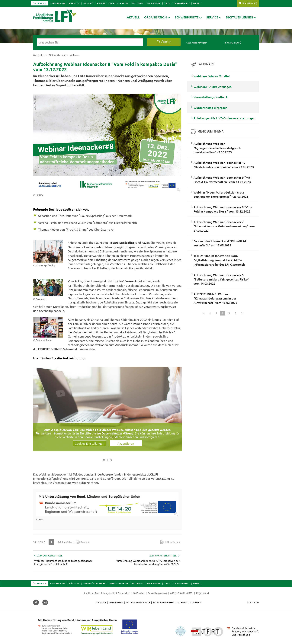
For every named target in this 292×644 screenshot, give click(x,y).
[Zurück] (210, 313)
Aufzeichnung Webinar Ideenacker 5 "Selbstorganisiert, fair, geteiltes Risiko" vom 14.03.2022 (221, 279)
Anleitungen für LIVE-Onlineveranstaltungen (224, 118)
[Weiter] (236, 313)
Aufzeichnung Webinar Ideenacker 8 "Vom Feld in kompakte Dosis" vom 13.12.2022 (223, 209)
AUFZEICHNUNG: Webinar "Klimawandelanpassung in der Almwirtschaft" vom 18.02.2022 (215, 298)
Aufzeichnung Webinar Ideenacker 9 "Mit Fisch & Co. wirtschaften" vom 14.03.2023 (222, 179)
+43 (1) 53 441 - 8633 (181, 593)
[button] (157, 17)
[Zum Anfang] (204, 313)
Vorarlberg (182, 3)
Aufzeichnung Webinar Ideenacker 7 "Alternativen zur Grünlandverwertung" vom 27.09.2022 (224, 226)
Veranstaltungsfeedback (211, 97)
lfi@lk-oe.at (203, 593)
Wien (196, 3)
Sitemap (182, 602)
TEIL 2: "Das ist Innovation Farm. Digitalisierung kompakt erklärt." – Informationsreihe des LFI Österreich (219, 260)
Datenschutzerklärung (118, 433)
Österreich (39, 3)
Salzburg (137, 3)
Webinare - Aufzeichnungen (213, 87)
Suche (164, 42)
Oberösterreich (118, 3)
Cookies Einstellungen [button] (90, 443)
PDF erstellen (170, 542)
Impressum (116, 602)
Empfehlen (66, 542)
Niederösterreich (94, 3)
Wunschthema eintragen (210, 107)
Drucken (83, 542)
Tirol (167, 3)
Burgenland (57, 3)
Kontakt (101, 602)
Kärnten (74, 3)
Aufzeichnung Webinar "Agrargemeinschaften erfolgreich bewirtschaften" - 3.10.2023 (217, 148)
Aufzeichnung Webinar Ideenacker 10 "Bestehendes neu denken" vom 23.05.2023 (224, 165)
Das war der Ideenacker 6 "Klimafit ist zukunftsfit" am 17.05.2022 (220, 243)
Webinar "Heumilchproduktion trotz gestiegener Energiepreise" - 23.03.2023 (221, 194)
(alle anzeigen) (232, 42)
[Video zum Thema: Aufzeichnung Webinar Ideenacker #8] (107, 409)
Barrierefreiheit (164, 602)
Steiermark (154, 3)
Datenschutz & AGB (138, 602)
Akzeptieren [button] (126, 443)
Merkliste (249, 3)
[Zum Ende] (242, 313)
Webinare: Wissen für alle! (212, 76)
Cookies (196, 602)
